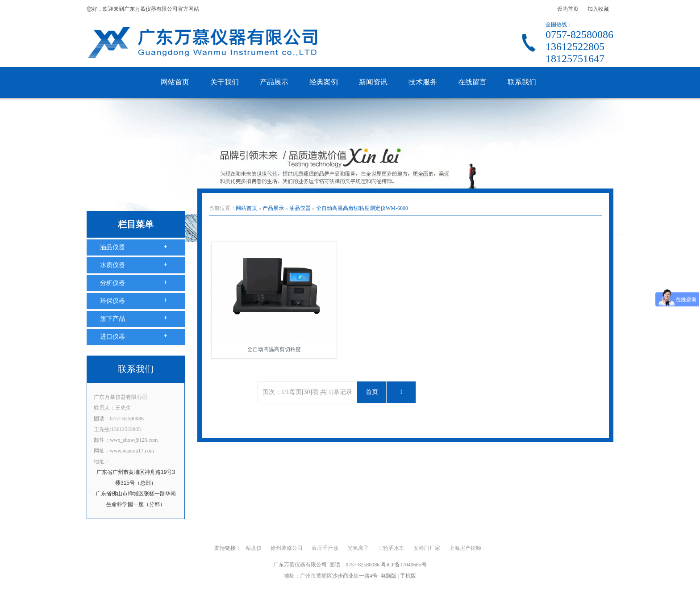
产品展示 (274, 82)
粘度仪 (254, 548)
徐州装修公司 (287, 548)
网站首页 (175, 82)
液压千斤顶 (325, 548)
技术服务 (423, 82)
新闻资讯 (373, 82)
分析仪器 (112, 283)
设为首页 (568, 9)
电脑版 (388, 576)
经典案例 (324, 82)
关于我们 (225, 82)
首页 (372, 392)
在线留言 (472, 82)
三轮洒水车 (391, 548)
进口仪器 (112, 337)
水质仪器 (112, 265)
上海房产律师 (465, 548)
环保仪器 (112, 301)
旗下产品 (112, 319)
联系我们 (522, 82)
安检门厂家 (427, 548)
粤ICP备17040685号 (404, 565)
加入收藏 (598, 9)
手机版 (408, 576)
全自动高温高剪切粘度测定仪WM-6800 (362, 208)
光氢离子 (358, 548)
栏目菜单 (136, 224)
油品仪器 (112, 247)
